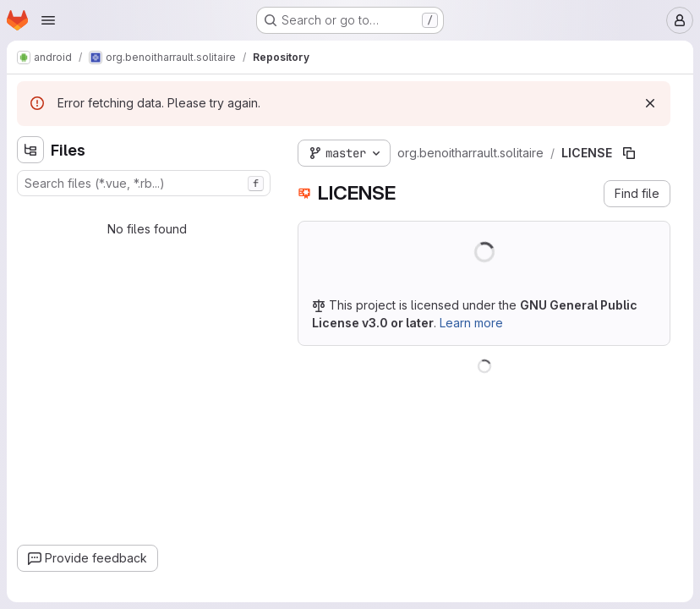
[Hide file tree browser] (30, 150)
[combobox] (144, 183)
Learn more (471, 323)
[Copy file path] (629, 153)
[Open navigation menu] (48, 20)
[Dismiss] (650, 103)
